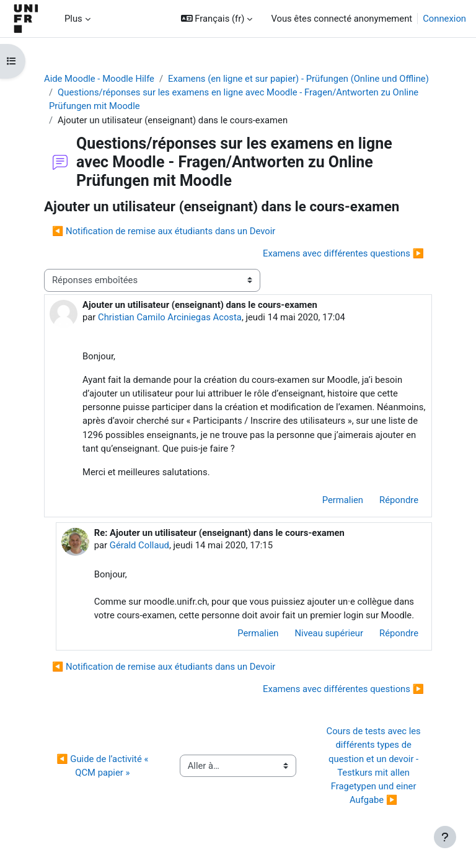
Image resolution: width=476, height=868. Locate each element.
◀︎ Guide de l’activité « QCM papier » (104, 766)
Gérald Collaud (139, 545)
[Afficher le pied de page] (445, 837)
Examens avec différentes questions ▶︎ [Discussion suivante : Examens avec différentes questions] (343, 253)
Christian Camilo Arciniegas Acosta (170, 317)
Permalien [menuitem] (343, 500)
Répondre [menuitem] (399, 500)
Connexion (444, 19)
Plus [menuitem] (73, 19)
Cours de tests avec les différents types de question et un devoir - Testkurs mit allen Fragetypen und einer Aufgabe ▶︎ (375, 765)
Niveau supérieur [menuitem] (329, 633)
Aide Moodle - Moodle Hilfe (99, 79)
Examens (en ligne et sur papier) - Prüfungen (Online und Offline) (298, 79)
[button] (217, 19)
